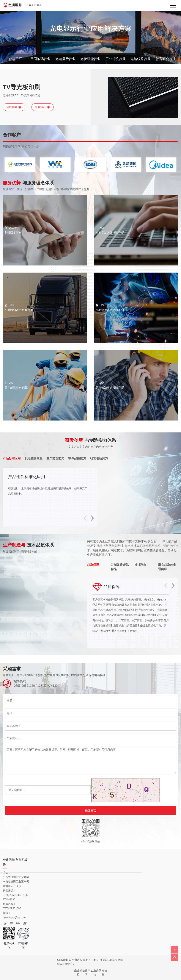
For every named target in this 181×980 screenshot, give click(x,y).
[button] (92, 518)
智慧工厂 (15, 59)
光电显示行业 (65, 59)
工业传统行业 (116, 59)
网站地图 (103, 972)
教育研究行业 (166, 59)
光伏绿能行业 (90, 59)
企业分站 (95, 972)
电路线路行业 (141, 59)
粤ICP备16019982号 (105, 960)
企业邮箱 (78, 972)
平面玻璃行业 (40, 59)
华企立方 (70, 964)
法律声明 (86, 972)
